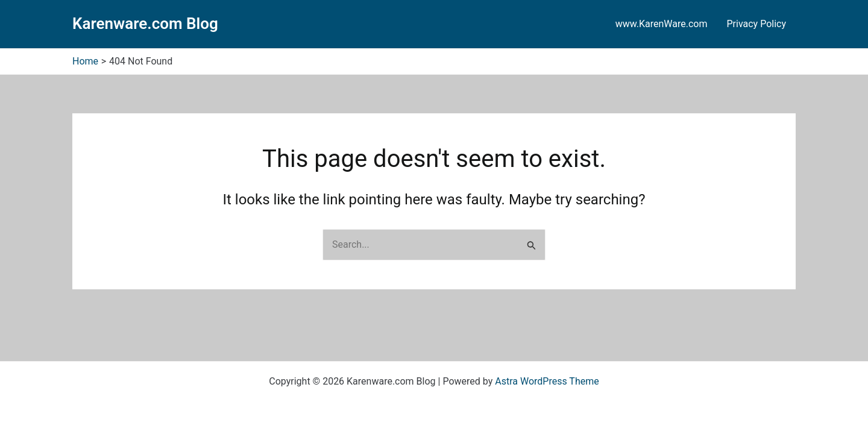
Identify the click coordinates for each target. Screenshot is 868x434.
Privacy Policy (757, 24)
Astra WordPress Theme (547, 381)
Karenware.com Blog (145, 24)
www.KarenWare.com (662, 24)
